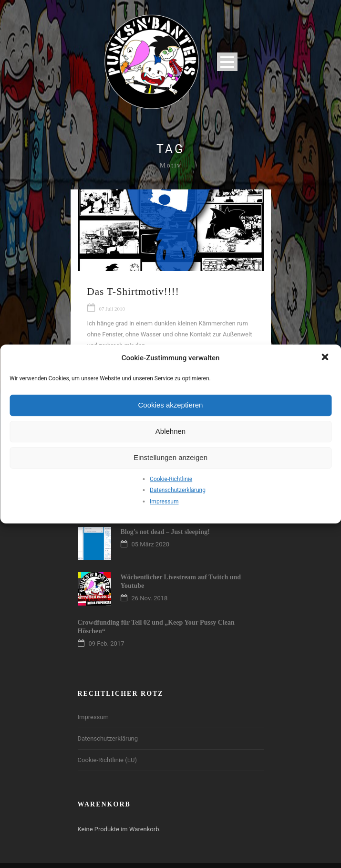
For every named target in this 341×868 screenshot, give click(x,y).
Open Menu (227, 62)
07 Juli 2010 (112, 309)
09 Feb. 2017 (107, 643)
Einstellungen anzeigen (170, 457)
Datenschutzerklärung (178, 490)
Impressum (164, 502)
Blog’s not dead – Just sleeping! (165, 532)
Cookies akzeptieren (171, 405)
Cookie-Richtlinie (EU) (108, 760)
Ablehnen (170, 431)
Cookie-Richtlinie (171, 479)
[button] (326, 358)
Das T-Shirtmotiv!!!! (133, 292)
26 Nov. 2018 (150, 598)
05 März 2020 (151, 544)
